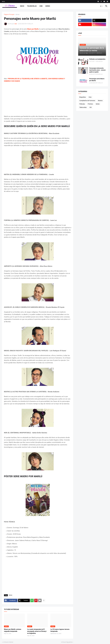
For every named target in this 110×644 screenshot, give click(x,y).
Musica (100, 101)
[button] (101, 6)
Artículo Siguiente (67, 642)
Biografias (83, 97)
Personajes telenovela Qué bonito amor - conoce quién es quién (97, 70)
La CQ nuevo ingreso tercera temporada (60, 630)
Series (48, 6)
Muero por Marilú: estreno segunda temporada (13, 630)
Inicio (3, 2)
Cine (41, 6)
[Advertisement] (38, 99)
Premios (90, 104)
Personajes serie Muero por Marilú (97, 80)
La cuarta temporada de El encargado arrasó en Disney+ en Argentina (37, 631)
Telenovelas (32, 6)
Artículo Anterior (8, 642)
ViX (91, 107)
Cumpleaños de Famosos (87, 101)
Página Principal (9, 14)
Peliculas (82, 104)
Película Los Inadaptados (97, 59)
